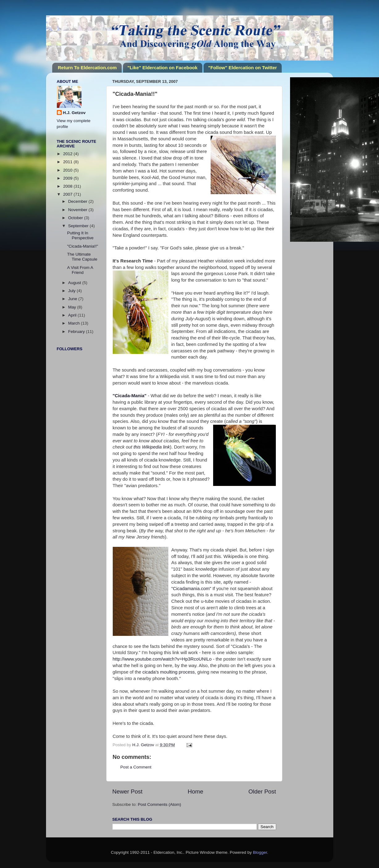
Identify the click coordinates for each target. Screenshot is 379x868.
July (73, 291)
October (76, 218)
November (78, 210)
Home (196, 791)
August (75, 283)
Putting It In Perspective (80, 235)
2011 (68, 162)
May (73, 307)
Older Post (262, 791)
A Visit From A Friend (80, 270)
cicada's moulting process (169, 672)
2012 (68, 154)
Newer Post (128, 791)
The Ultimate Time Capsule (82, 257)
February (77, 332)
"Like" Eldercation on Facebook (163, 68)
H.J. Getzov (74, 113)
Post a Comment (136, 767)
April (73, 315)
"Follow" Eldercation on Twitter (242, 68)
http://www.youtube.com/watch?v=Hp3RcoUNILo (162, 659)
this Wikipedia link (152, 447)
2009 (68, 178)
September (79, 226)
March (75, 323)
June (73, 299)
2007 (68, 194)
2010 (68, 170)
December (78, 201)
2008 (68, 186)
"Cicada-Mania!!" (82, 246)
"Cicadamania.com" (191, 589)
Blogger (260, 852)
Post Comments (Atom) (159, 804)
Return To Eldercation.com (87, 68)
